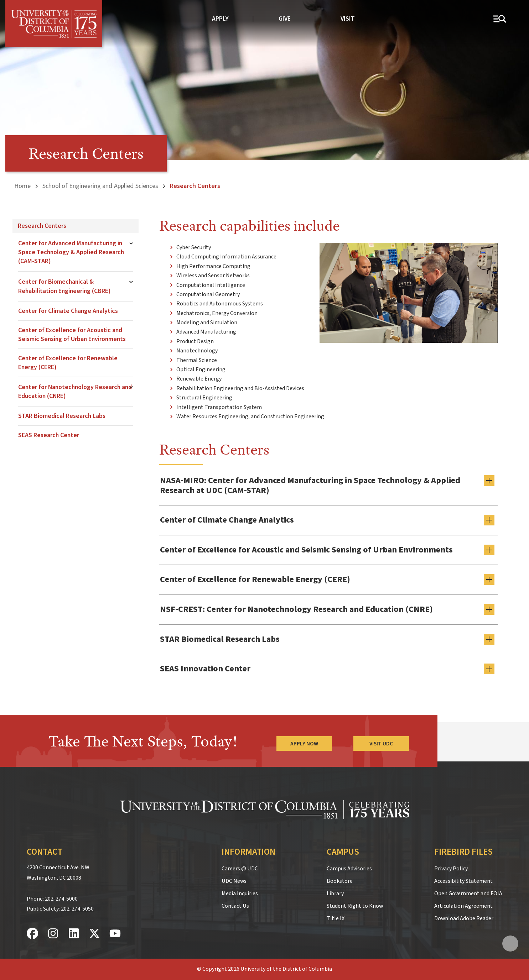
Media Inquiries (240, 893)
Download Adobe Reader (464, 918)
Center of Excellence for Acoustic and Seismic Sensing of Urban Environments (72, 335)
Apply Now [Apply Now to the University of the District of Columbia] (304, 744)
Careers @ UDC (240, 869)
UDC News (234, 881)
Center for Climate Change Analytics (68, 311)
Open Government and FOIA (468, 893)
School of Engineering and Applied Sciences (100, 186)
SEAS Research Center (49, 435)
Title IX (336, 918)
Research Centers (42, 226)
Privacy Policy (451, 869)
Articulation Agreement (463, 906)
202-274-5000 (61, 899)
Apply (220, 19)
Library (335, 893)
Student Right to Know (355, 906)
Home (22, 186)
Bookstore (340, 881)
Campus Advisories (349, 869)
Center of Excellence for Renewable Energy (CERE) (68, 363)
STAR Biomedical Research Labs (62, 416)
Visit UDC (381, 744)
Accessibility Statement (463, 881)
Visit (348, 19)
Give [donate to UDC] (285, 19)
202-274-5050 (77, 909)
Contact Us (235, 906)
